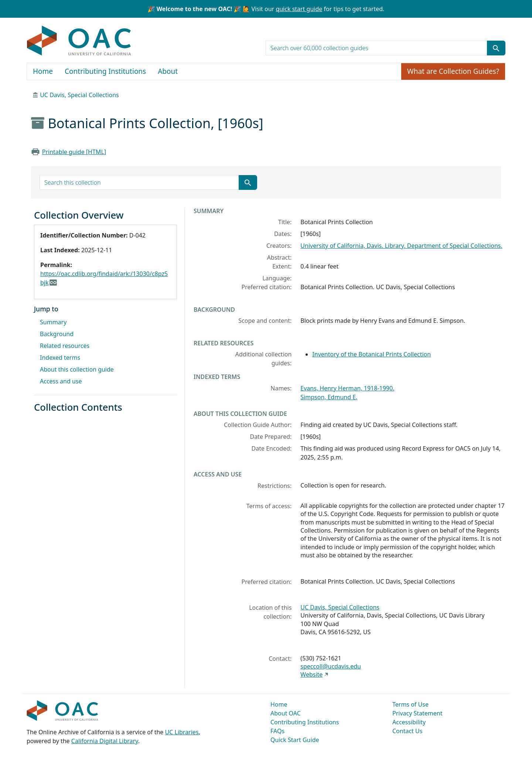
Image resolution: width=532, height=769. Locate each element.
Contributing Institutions (105, 71)
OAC (79, 41)
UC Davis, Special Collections (79, 95)
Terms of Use (410, 704)
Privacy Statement (417, 713)
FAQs (277, 731)
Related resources (65, 346)
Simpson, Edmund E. (329, 397)
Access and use (61, 381)
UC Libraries (182, 732)
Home (43, 71)
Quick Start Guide (295, 740)
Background (57, 334)
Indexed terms (60, 358)
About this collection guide (77, 369)
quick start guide (299, 9)
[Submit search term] (496, 48)
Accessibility (409, 722)
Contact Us (407, 731)
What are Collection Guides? (453, 71)
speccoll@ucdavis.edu (331, 666)
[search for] (376, 48)
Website (311, 674)
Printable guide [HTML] (74, 152)
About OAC (286, 713)
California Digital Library (105, 741)
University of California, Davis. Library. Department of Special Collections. (401, 246)
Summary (53, 322)
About (168, 71)
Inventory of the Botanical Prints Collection (371, 354)
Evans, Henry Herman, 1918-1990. (347, 388)
